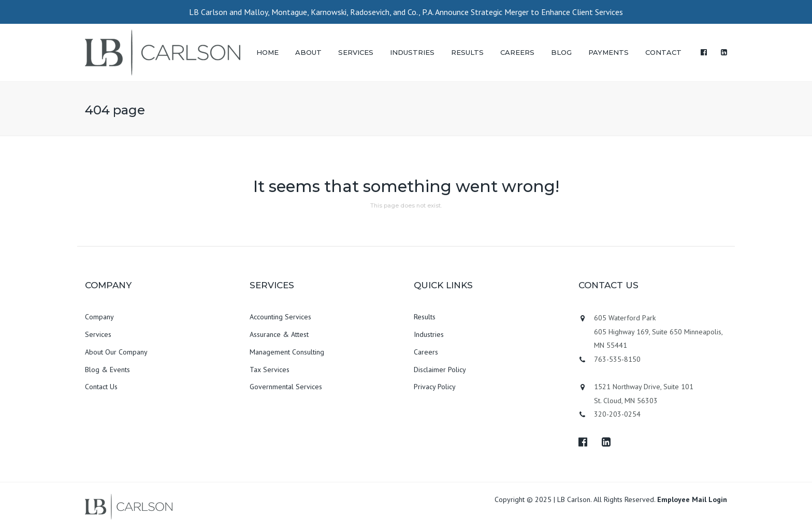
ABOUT (308, 52)
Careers (426, 352)
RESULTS (467, 52)
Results (425, 317)
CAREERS (517, 52)
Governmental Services (286, 387)
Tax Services (270, 370)
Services (98, 334)
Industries (429, 334)
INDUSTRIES (412, 52)
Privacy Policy (435, 387)
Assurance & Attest (279, 334)
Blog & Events (107, 370)
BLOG (561, 52)
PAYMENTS (608, 52)
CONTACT (663, 52)
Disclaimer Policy (440, 370)
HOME (267, 52)
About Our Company (116, 352)
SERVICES (356, 52)
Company (99, 317)
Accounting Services (280, 317)
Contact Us (101, 387)
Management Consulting (287, 352)
